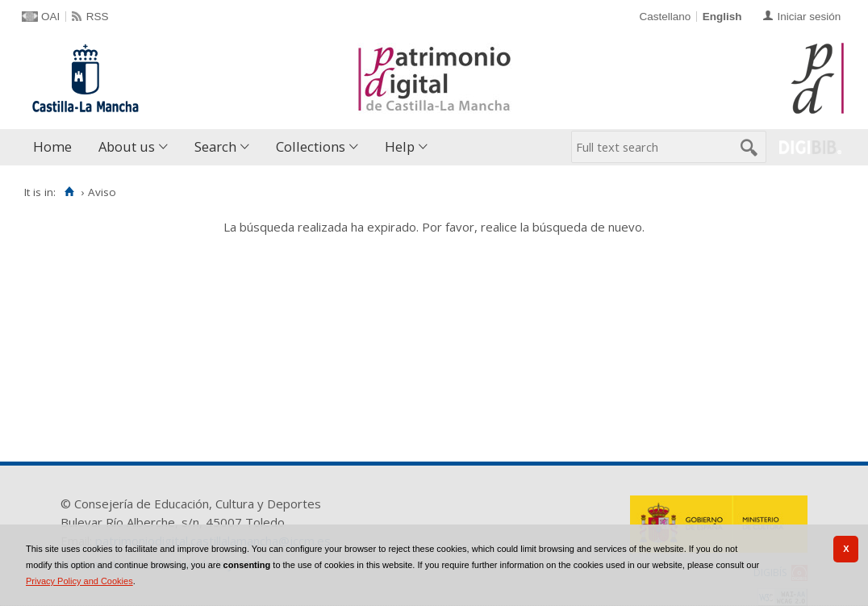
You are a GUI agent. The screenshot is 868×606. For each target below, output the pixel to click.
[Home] (69, 192)
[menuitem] (56, 147)
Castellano (665, 17)
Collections (311, 146)
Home (52, 146)
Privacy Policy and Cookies (79, 581)
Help (400, 146)
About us (127, 146)
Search (215, 146)
